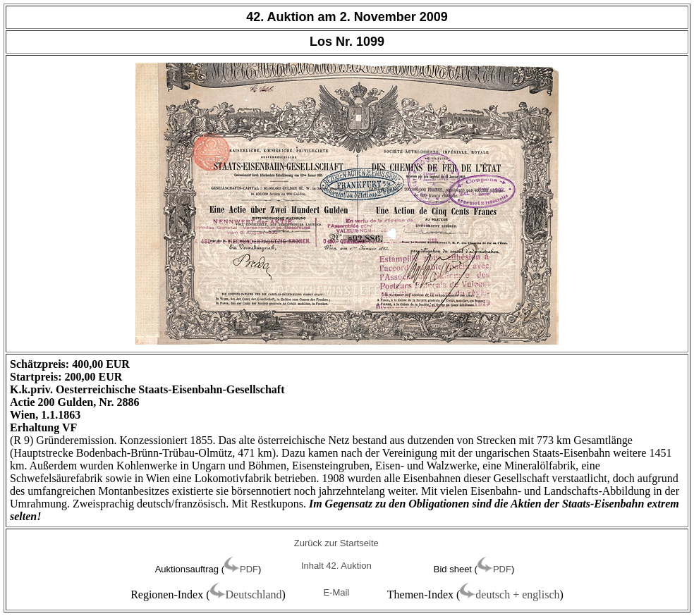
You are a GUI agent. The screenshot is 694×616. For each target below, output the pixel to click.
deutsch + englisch (517, 595)
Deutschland (254, 595)
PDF (249, 569)
